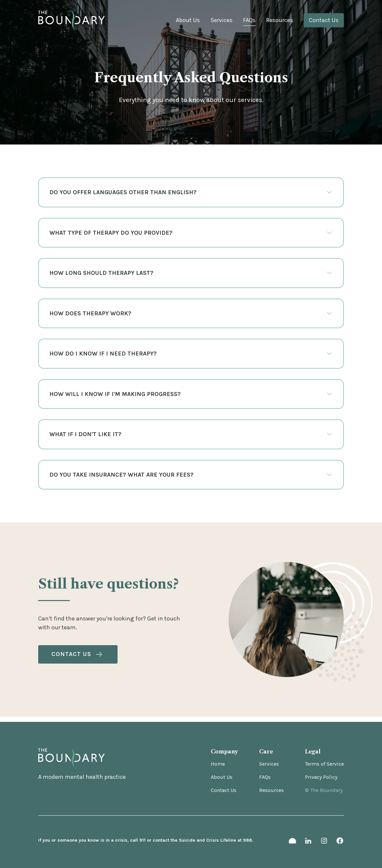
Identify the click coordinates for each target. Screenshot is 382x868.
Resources (280, 20)
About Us (188, 20)
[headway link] (292, 842)
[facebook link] (340, 842)
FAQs (249, 20)
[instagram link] (324, 842)
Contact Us (324, 20)
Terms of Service (324, 764)
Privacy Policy (321, 777)
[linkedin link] (308, 842)
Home (218, 764)
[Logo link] (71, 20)
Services (221, 20)
